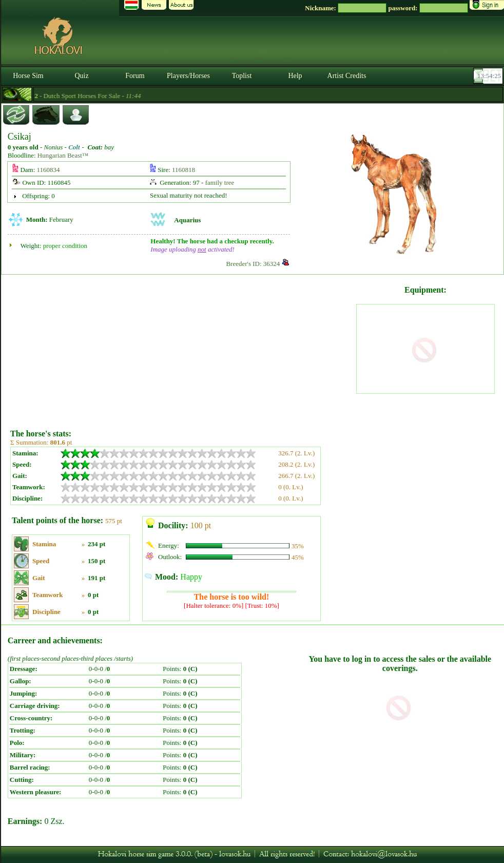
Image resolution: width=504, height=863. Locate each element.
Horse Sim (28, 76)
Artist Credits (347, 76)
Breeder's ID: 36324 (253, 264)
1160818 (183, 170)
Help (295, 76)
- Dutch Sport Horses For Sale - (81, 96)
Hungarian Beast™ (63, 155)
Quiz (81, 76)
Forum (135, 76)
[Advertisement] (182, 348)
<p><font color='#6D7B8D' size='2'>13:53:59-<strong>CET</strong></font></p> (489, 76)
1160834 (49, 170)
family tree (220, 183)
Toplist (242, 76)
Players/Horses (188, 76)
